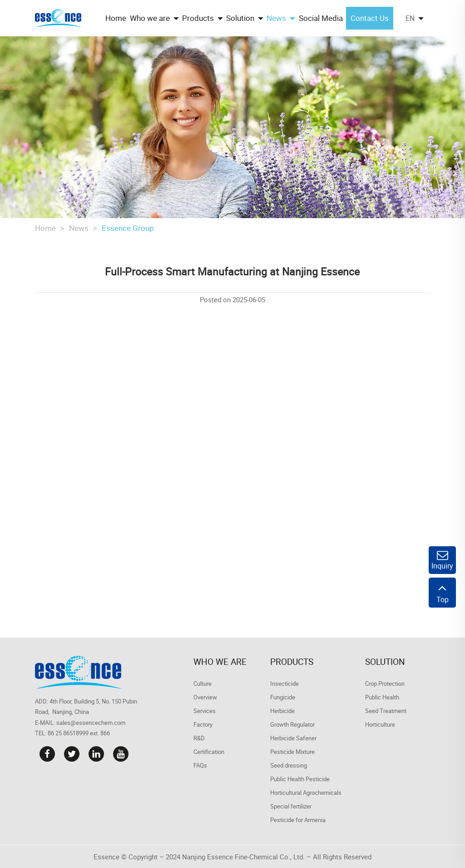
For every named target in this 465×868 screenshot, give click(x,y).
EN (410, 18)
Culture (203, 683)
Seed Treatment (386, 711)
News (79, 228)
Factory (203, 724)
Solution (385, 662)
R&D (199, 738)
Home (45, 228)
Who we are (220, 662)
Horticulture (380, 724)
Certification (209, 752)
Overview (205, 697)
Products (292, 662)
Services (205, 711)
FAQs (200, 765)
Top (442, 593)
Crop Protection (385, 683)
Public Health (382, 697)
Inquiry (442, 560)
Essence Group (128, 228)
